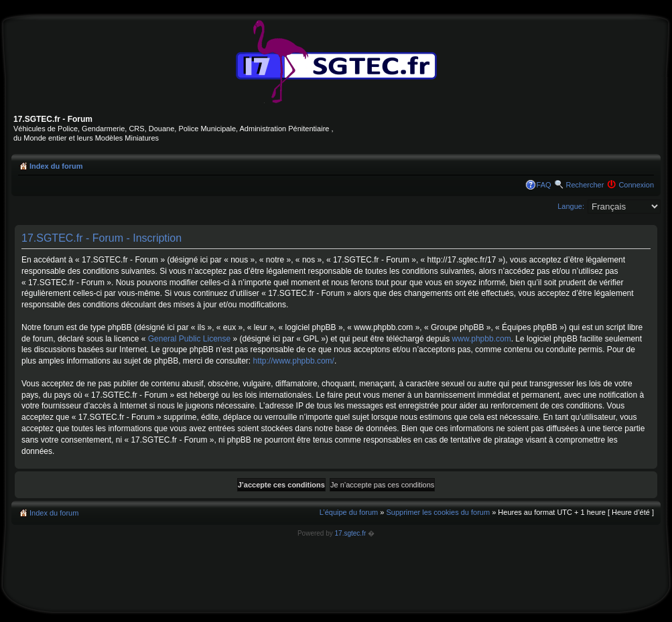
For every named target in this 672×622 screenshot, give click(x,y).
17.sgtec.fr (351, 533)
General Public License (189, 339)
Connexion (636, 185)
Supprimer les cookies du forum (438, 512)
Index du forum (56, 166)
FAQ (544, 185)
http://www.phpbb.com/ (294, 361)
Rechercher (585, 185)
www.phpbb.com (482, 339)
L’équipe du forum (349, 512)
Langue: (571, 206)
